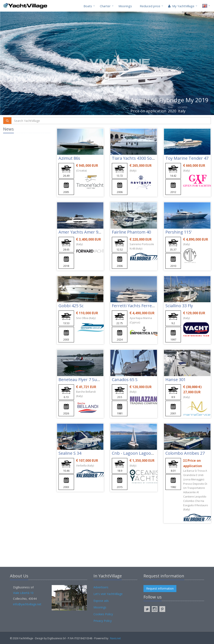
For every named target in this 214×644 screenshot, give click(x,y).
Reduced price (150, 6)
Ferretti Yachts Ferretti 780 (138, 306)
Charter (105, 6)
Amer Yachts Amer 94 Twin (85, 232)
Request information (160, 588)
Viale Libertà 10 (23, 593)
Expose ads (101, 601)
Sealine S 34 (70, 453)
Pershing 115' (179, 232)
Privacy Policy (103, 621)
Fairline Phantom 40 (131, 232)
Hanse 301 (176, 380)
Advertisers (101, 587)
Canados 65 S (125, 380)
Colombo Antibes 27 (185, 453)
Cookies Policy (103, 614)
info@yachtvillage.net (27, 604)
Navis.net (115, 638)
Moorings (125, 6)
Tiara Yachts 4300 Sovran (136, 158)
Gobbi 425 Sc (71, 306)
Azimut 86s (69, 158)
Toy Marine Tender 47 (187, 158)
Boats (88, 6)
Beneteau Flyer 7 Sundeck (84, 380)
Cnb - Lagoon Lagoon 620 (137, 453)
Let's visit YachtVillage (108, 594)
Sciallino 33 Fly (179, 306)
